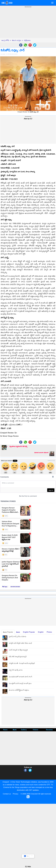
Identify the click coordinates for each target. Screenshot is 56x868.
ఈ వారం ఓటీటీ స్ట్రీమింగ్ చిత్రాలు (19, 690)
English (41, 632)
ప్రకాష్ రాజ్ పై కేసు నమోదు (18, 637)
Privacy (16, 794)
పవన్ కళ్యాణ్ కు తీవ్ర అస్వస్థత (18, 650)
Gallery (24, 730)
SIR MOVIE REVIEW (15, 587)
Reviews (49, 730)
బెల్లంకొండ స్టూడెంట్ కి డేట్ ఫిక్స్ (17, 446)
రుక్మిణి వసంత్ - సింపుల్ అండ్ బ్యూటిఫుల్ (22, 663)
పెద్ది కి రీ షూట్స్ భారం (16, 670)
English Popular (29, 632)
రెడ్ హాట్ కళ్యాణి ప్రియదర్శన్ (18, 657)
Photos (49, 632)
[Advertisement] (28, 24)
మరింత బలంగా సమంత (42, 453)
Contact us (7, 794)
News (5, 730)
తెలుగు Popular (8, 632)
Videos (35, 730)
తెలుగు (18, 632)
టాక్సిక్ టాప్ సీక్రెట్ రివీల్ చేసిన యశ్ (20, 643)
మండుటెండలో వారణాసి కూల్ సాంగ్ (21, 677)
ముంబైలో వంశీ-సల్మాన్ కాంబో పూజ (20, 684)
